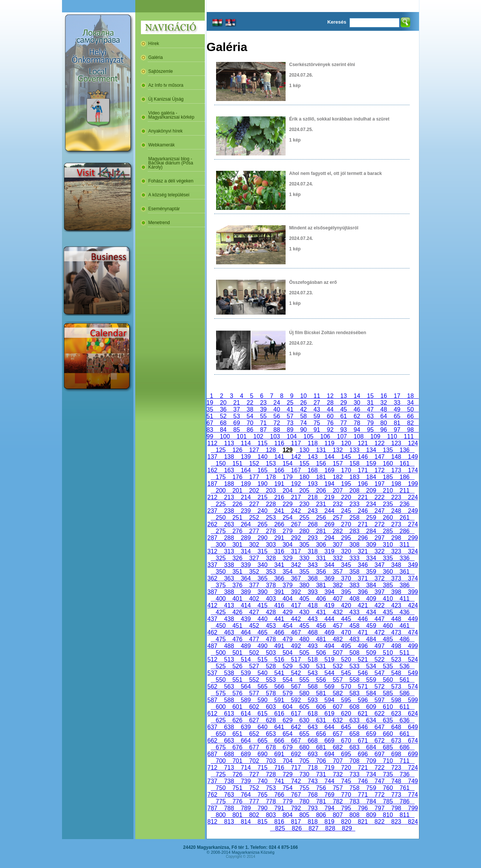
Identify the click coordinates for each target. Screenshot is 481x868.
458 (354, 626)
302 (254, 545)
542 (296, 673)
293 (313, 538)
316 (279, 551)
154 (287, 463)
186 (404, 477)
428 (271, 612)
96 (384, 430)
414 (246, 605)
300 (221, 545)
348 (396, 565)
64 (384, 416)
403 (271, 599)
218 (313, 497)
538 (229, 673)
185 (388, 477)
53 (237, 416)
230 (304, 504)
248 (396, 511)
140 (262, 457)
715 (262, 768)
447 (380, 619)
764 (246, 795)
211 (404, 491)
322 (380, 551)
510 (388, 653)
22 (250, 403)
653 (271, 734)
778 (271, 801)
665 (262, 741)
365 (262, 578)
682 (337, 747)
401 (237, 599)
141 (279, 457)
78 (357, 423)
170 (346, 470)
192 (296, 484)
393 (313, 592)
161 (404, 463)
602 (254, 707)
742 (296, 781)
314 (246, 551)
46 (357, 409)
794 (329, 808)
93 (343, 430)
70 (250, 423)
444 (329, 619)
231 (321, 504)
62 (357, 416)
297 (380, 538)
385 (388, 585)
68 (223, 423)
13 (344, 396)
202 (254, 491)
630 (304, 720)
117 (296, 443)
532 (337, 666)
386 (404, 585)
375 (221, 585)
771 (363, 795)
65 (397, 416)
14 (357, 396)
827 (313, 828)
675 (221, 747)
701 (237, 761)
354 (287, 572)
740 (262, 781)
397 (380, 592)
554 (287, 680)
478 (271, 639)
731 (321, 774)
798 (396, 808)
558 (354, 680)
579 (287, 693)
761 (404, 788)
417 (296, 605)
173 (396, 470)
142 (296, 457)
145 (346, 457)
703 (271, 761)
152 (254, 463)
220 (346, 497)
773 (396, 795)
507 (337, 653)
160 (388, 463)
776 (237, 801)
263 (229, 524)
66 (410, 416)
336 (404, 558)
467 (296, 632)
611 (404, 707)
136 (404, 450)
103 (275, 436)
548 (396, 673)
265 (262, 524)
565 (262, 686)
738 (229, 781)
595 (346, 700)
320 (346, 551)
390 (262, 592)
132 (337, 450)
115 (262, 443)
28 (330, 403)
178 (271, 477)
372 (380, 578)
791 (279, 808)
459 (371, 626)
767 (296, 795)
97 (397, 430)
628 (271, 720)
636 (404, 720)
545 (346, 673)
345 (346, 565)
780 (304, 801)
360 (388, 572)
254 (287, 518)
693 (313, 754)
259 (371, 518)
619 (329, 714)
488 (229, 646)
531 (321, 666)
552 (254, 680)
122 (380, 443)
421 (363, 605)
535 (388, 666)
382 (337, 585)
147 (380, 457)
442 (296, 619)
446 (363, 619)
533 (354, 666)
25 (290, 403)
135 (388, 450)
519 (329, 659)
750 (221, 788)
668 (313, 741)
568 (313, 686)
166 (279, 470)
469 (329, 632)
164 (246, 470)
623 (396, 714)
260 (388, 518)
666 (279, 741)
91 (317, 430)
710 (388, 761)
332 (337, 558)
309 (371, 545)
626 (237, 720)
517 (296, 659)
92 (330, 430)
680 (304, 747)
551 (237, 680)
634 (371, 720)
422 (380, 605)
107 (342, 436)
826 (297, 828)
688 (229, 754)
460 (388, 626)
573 (396, 686)
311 (404, 545)
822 (380, 822)
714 (246, 768)
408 (354, 599)
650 (221, 734)
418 (313, 605)
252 (254, 518)
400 (221, 599)
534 (371, 666)
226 (237, 504)
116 (279, 443)
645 (346, 727)
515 (262, 659)
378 (271, 585)
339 (246, 565)
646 (363, 727)
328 (271, 558)
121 (363, 443)
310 (388, 545)
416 (279, 605)
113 (229, 443)
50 (410, 409)
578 (271, 693)
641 (279, 727)
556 (321, 680)
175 (221, 477)
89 (290, 430)
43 (317, 409)
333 (354, 558)
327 (254, 558)
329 (287, 558)
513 (229, 659)
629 (287, 720)
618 (313, 714)
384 (371, 585)
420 (346, 605)
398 (396, 592)
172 (380, 470)
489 (246, 646)
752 (254, 788)
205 (304, 491)
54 (250, 416)
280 (304, 531)
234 (371, 504)
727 (254, 774)
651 (237, 734)
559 (371, 680)
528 (271, 666)
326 (237, 558)
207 (337, 491)
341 (279, 565)
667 (296, 741)
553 (271, 680)
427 (254, 612)
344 (329, 565)
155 (304, 463)
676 (237, 747)
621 (363, 714)
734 (371, 774)
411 (404, 599)
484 (371, 639)
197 (380, 484)
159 (371, 463)
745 (346, 781)
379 (287, 585)
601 (237, 707)
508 (354, 653)
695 (346, 754)
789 (246, 808)
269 (329, 524)
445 (346, 619)
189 (246, 484)
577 (254, 693)
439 (246, 619)
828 (330, 828)
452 (254, 626)
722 (380, 768)
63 (371, 416)
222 (380, 497)
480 (304, 639)
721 (363, 768)
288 (229, 538)
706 (321, 761)
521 (363, 659)
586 (404, 693)
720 (346, 768)
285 (388, 531)
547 (380, 673)
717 (296, 768)
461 (404, 626)
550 (221, 680)
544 (329, 673)
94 (357, 430)
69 (237, 423)
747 (380, 781)
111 (409, 436)
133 (354, 450)
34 (410, 403)
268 (313, 524)
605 (304, 707)
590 (262, 700)
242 (296, 511)
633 (354, 720)
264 (246, 524)
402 (254, 599)
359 (371, 572)
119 (329, 443)
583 (354, 693)
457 (337, 626)
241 (279, 511)
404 (287, 599)
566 (279, 686)
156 (321, 463)
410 (388, 599)
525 (221, 666)
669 (329, 741)
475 (221, 639)
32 (384, 403)
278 (271, 531)
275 (221, 531)
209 (371, 491)
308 (354, 545)
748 (396, 781)
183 (354, 477)
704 (287, 761)
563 (229, 686)
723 (396, 768)
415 (262, 605)
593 (313, 700)
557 (337, 680)
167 (296, 470)
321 (363, 551)
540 (262, 673)
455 (304, 626)
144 (329, 457)
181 (321, 477)
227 (254, 504)
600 (221, 707)
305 (304, 545)
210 (388, 491)
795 (346, 808)
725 (221, 774)
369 (329, 578)
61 (343, 416)
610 (388, 707)
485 (388, 639)
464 (246, 632)
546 (363, 673)
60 (330, 416)
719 (329, 768)
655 (304, 734)
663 (229, 741)
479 (287, 639)
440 (262, 619)
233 (354, 504)
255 (304, 518)
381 (321, 585)
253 (271, 518)
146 (363, 457)
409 (371, 599)
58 (304, 416)
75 (317, 423)
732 (337, 774)
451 (237, 626)
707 (337, 761)
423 (396, 605)
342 (296, 565)
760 (388, 788)
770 (346, 795)
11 (317, 396)
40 (277, 409)
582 (337, 693)
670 (346, 741)
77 (343, 423)
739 (246, 781)
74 (304, 423)
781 (321, 801)
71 (263, 423)
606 (321, 707)
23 (263, 403)
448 (396, 619)
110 (392, 436)
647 (380, 727)
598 (396, 700)
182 (337, 477)
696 (363, 754)
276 (237, 531)
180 (304, 477)
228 (271, 504)
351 (237, 572)
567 (296, 686)
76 (330, 423)
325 (221, 558)
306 (321, 545)
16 (384, 396)
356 (321, 572)
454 (287, 626)
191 (279, 484)
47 (371, 409)
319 (329, 551)
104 (292, 436)
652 (254, 734)
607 (337, 707)
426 (237, 612)
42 (304, 409)
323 (396, 551)
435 (388, 612)
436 (404, 612)
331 (321, 558)
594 (329, 700)
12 (330, 396)
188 (229, 484)
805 (304, 815)
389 (246, 592)
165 (262, 470)
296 (363, 538)
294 (329, 538)
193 (313, 484)
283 (354, 531)
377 (254, 585)
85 (237, 430)
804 (287, 815)
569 (329, 686)
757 (337, 788)
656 (321, 734)
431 (321, 612)
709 (371, 761)
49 (397, 409)
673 (396, 741)
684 (371, 747)
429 (287, 612)
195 (346, 484)
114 (246, 443)
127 (254, 450)
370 (346, 578)
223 (396, 497)
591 (279, 700)
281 (321, 531)
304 (287, 545)
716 (279, 768)
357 (337, 572)
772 (380, 795)
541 (279, 673)
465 (262, 632)
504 (287, 653)
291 (279, 538)
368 (313, 578)
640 (262, 727)
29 (343, 403)
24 (277, 403)
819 (329, 822)
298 (396, 538)
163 (229, 470)
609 (371, 707)
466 (279, 632)
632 (337, 720)
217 (296, 497)
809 (371, 815)
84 (223, 430)
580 (304, 693)
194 (329, 484)
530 (304, 666)
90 (304, 430)
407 (337, 599)
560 (388, 680)
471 (363, 632)
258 (354, 518)
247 (380, 511)
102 (258, 436)
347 (380, 565)
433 (354, 612)
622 (380, 714)
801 (237, 815)
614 (246, 714)
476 (237, 639)
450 (221, 626)
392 (296, 592)
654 (287, 734)
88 (277, 430)
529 (287, 666)
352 (254, 572)
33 (397, 403)
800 (221, 815)
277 (254, 531)
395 (346, 592)
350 (221, 572)
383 (354, 585)
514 (246, 659)
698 (396, 754)
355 (304, 572)
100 (225, 436)
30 (357, 403)
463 (229, 632)
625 (221, 720)
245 (346, 511)
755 (304, 788)
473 (396, 632)
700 (221, 761)
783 (354, 801)
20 (223, 403)
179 (287, 477)
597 (380, 700)
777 (254, 801)
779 (287, 801)
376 (237, 585)
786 (404, 801)
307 (337, 545)
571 (363, 686)
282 (337, 531)
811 (404, 815)
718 (313, 768)
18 (410, 396)
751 (237, 788)
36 (223, 409)
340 (262, 565)
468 (313, 632)
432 (337, 612)
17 (397, 396)
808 (354, 815)
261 (404, 518)
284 (371, 531)
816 (279, 822)
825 (280, 828)
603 (271, 707)
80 (384, 423)
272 (380, 524)
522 (380, 659)
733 (354, 774)
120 (346, 443)
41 (290, 409)
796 (363, 808)
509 (371, 653)
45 (343, 409)
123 (396, 443)
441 (279, 619)
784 (371, 801)
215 (262, 497)
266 (279, 524)
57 (290, 416)
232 (337, 504)
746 (363, 781)
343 (313, 565)
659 (371, 734)
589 (246, 700)
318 (313, 551)
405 (304, 599)
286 (404, 531)
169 (329, 470)
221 (363, 497)
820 (346, 822)
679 (287, 747)
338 (229, 565)
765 (262, 795)
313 (229, 551)
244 (329, 511)
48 (384, 409)
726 (237, 774)
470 (346, 632)
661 (404, 734)
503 (271, 653)
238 (229, 511)
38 (250, 409)
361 (404, 572)
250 (221, 518)
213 (229, 497)
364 (246, 578)
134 (371, 450)
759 (371, 788)
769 (329, 795)
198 (396, 484)
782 (337, 801)
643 (313, 727)
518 (313, 659)
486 (404, 639)
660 (388, 734)
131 (321, 450)
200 (221, 491)
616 (279, 714)
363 (229, 578)
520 (346, 659)
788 (229, 808)
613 (229, 714)
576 (237, 693)
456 (321, 626)
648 (396, 727)
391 (279, 592)
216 (279, 497)
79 (371, 423)
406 (321, 599)
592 (296, 700)
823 (396, 822)
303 (271, 545)
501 (237, 653)
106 (325, 436)
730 (304, 774)
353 (271, 572)
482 (337, 639)
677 (254, 747)
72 (277, 423)
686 (404, 747)
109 (375, 436)
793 (313, 808)
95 (371, 430)
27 (317, 403)
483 (354, 639)
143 (313, 457)
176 (237, 477)
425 (221, 612)
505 (304, 653)
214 (246, 497)
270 (346, 524)
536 (404, 666)
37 (237, 409)
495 (346, 646)
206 (321, 491)
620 (346, 714)
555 (304, 680)
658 (354, 734)
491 (279, 646)
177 (254, 477)
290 (262, 538)
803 (271, 815)
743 (313, 781)
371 (363, 578)
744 (329, 781)
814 (246, 822)
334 (371, 558)
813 (229, 822)
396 (363, 592)
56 (277, 416)
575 (221, 693)
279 (287, 531)
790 (262, 808)
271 (363, 524)
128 (271, 450)
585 (388, 693)
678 (271, 747)
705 (304, 761)
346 (363, 565)
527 (254, 666)
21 (237, 403)
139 (246, 457)
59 (317, 416)
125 (221, 450)
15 (371, 396)
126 (237, 450)
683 (354, 747)
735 (388, 774)
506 (321, 653)
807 (337, 815)
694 (329, 754)
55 (263, 416)
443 (313, 619)
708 (354, 761)
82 (410, 423)
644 (329, 727)
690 (262, 754)
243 (313, 511)
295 (346, 538)
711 (404, 761)
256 (321, 518)
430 (304, 612)
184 (371, 477)
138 (229, 457)
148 (396, 457)
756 (321, 788)
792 (296, 808)
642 (296, 727)
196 (363, 484)
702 (254, 761)
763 (229, 795)
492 (296, 646)
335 (388, 558)
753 (271, 788)
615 (262, 714)
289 (246, 538)
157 (337, 463)
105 (309, 436)
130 (304, 450)
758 (354, 788)
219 (329, 497)
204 (287, 491)
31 (371, 403)
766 (279, 795)
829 (347, 828)
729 (287, 774)
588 (229, 700)
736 (404, 774)
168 (313, 470)
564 (246, 686)
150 (221, 463)
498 (396, 646)
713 (229, 768)
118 (313, 443)
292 (296, 538)
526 (237, 666)
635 (388, 720)
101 (242, 436)
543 (313, 673)
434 (371, 612)
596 (363, 700)
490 (262, 646)
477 (254, 639)
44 (330, 409)
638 (229, 727)
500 (221, 653)
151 (237, 463)
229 (287, 504)
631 (321, 720)
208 (354, 491)
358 (354, 572)
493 (313, 646)
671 (363, 741)
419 (329, 605)
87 (263, 430)
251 (237, 518)
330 (304, 558)
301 (237, 545)
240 (262, 511)
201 (237, 491)
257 (337, 518)
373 (396, 578)
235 (388, 504)
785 (388, 801)
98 (410, 430)
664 (246, 741)
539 (246, 673)
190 (262, 484)
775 (221, 801)
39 (263, 409)
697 (380, 754)
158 (354, 463)
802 (254, 815)
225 (221, 504)
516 (279, 659)
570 (346, 686)
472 (380, 632)
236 (404, 504)
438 (229, 619)
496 (363, 646)
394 (329, 592)
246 (363, 511)
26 (304, 403)
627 (254, 720)
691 (279, 754)
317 (296, 551)
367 (296, 578)
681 (321, 747)
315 (262, 551)
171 (363, 470)
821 (363, 822)
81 (397, 423)
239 (246, 511)
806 (321, 815)
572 (380, 686)
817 (296, 822)
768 (313, 795)
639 (246, 727)
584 (371, 693)
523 (396, 659)
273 (396, 524)
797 (380, 808)
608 (354, 707)
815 (262, 822)
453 (271, 626)
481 (321, 639)
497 (380, 646)
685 (388, 747)
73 (290, 423)
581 (321, 693)
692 (296, 754)
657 (337, 734)
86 (250, 430)
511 (404, 653)
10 (304, 396)
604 (287, 707)
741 (279, 781)
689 (246, 754)
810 (388, 815)
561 (404, 680)
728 (271, 774)
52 (223, 416)
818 (313, 822)
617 (296, 714)
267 (296, 524)
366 (279, 578)
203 (271, 491)
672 (380, 741)
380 (304, 585)
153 (271, 463)
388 (229, 592)
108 (358, 436)
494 (329, 646)
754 (287, 788)
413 (229, 605)
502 (254, 653)
